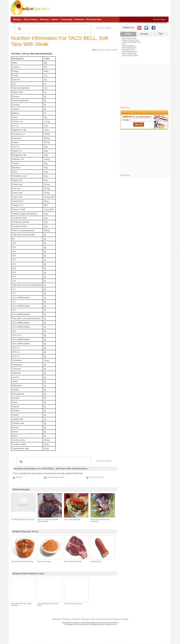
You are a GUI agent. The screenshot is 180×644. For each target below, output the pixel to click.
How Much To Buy (128, 50)
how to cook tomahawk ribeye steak (48, 520)
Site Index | (76, 619)
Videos (55, 19)
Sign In (164, 19)
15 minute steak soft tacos (22, 519)
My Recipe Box (94, 19)
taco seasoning (44, 561)
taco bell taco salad (73, 604)
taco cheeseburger (72, 519)
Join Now (157, 19)
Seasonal (79, 19)
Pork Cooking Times (129, 54)
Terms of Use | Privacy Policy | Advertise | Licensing (110, 619)
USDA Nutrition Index (108, 50)
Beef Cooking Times (129, 38)
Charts (128, 34)
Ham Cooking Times (129, 48)
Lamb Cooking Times (129, 52)
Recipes (17, 19)
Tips (161, 34)
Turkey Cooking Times (130, 56)
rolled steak (96, 561)
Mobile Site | (57, 619)
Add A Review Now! (56, 477)
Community (67, 19)
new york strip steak (73, 561)
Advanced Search (104, 28)
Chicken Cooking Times (130, 40)
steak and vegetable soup (22, 561)
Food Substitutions (129, 46)
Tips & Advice (30, 19)
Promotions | (86, 619)
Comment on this (96, 477)
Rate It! (19, 477)
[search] (53, 29)
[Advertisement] (110, 9)
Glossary (44, 19)
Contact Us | (67, 619)
